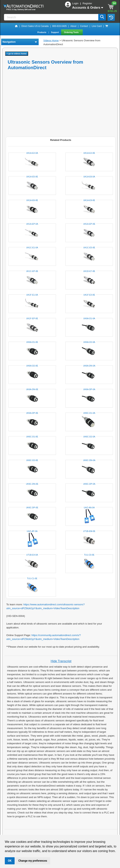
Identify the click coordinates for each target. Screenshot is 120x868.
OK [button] (10, 861)
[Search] (51, 17)
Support (55, 32)
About (73, 26)
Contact (84, 26)
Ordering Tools (72, 32)
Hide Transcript (61, 661)
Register (87, 3)
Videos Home (51, 40)
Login (76, 3)
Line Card (97, 26)
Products (42, 32)
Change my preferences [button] (33, 861)
